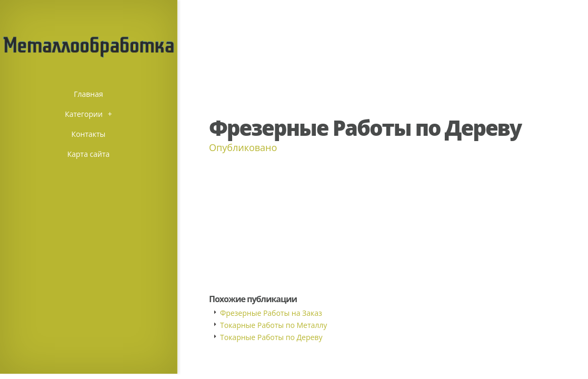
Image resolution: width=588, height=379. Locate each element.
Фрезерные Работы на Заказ (271, 313)
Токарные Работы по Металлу (273, 325)
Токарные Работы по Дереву (271, 337)
